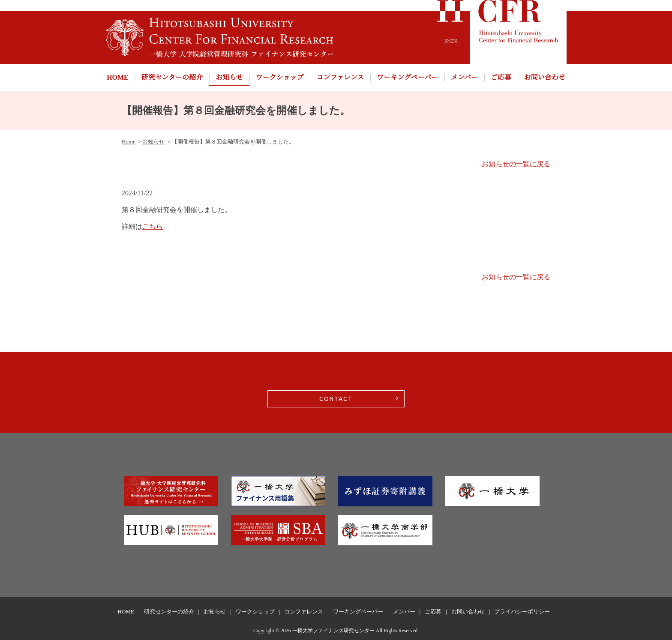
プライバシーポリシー (522, 612)
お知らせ (229, 77)
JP (446, 41)
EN (454, 41)
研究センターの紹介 (172, 77)
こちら (153, 226)
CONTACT (336, 399)
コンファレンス (340, 77)
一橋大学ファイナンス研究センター (333, 631)
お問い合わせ (545, 77)
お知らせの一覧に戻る (516, 164)
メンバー (464, 77)
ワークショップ (280, 77)
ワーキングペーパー (407, 77)
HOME (118, 77)
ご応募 (501, 77)
